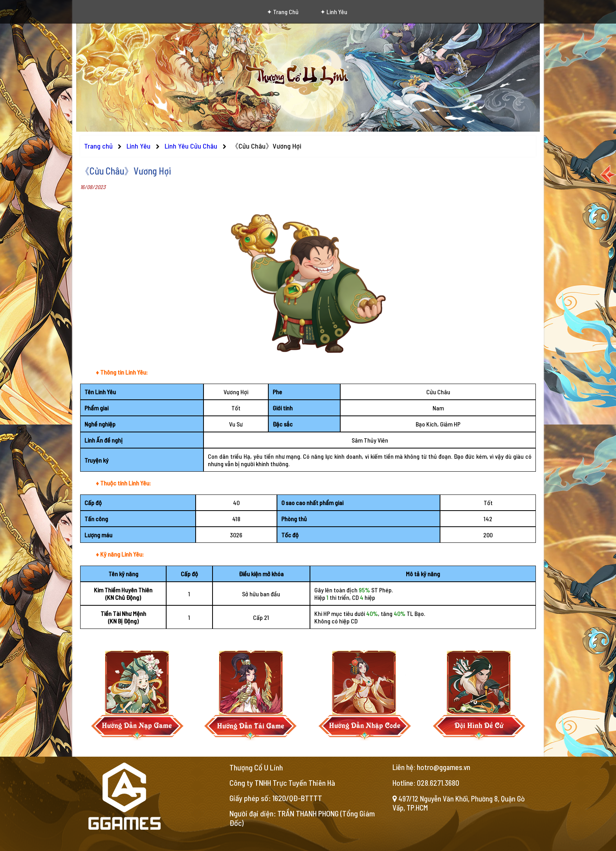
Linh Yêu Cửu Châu (192, 146)
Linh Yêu (139, 146)
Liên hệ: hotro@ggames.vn (431, 767)
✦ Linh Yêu (334, 12)
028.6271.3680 (438, 783)
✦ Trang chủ (283, 12)
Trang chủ (98, 146)
